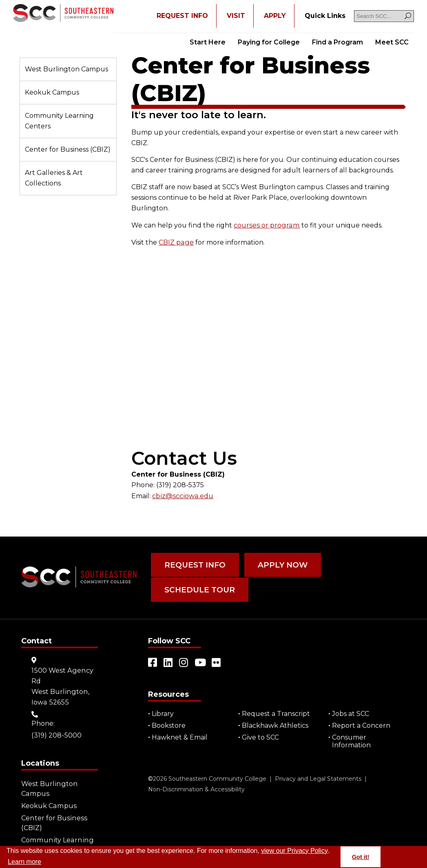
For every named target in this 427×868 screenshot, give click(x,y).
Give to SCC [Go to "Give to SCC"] (261, 734)
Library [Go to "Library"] (163, 710)
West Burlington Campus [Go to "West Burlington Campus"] (66, 69)
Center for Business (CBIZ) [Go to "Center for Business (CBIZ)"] (68, 149)
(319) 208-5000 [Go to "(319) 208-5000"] (56, 732)
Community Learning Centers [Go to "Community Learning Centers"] (59, 121)
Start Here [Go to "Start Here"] (208, 42)
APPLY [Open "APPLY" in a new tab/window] (275, 16)
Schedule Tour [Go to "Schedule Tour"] (198, 587)
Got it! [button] (361, 857)
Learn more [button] (24, 862)
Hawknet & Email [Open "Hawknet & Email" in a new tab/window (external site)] (180, 734)
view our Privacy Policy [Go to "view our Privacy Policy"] (294, 851)
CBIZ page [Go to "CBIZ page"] (176, 242)
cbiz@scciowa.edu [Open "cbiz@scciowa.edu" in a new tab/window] (182, 495)
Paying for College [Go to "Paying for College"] (269, 42)
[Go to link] (63, 14)
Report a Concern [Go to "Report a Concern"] (362, 722)
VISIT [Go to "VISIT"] (236, 16)
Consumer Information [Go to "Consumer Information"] (352, 738)
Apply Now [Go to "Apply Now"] (279, 563)
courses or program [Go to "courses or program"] (266, 225)
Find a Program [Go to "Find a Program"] (337, 42)
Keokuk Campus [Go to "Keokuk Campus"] (52, 92)
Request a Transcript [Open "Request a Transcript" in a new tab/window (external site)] (276, 710)
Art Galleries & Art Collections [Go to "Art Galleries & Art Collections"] (54, 178)
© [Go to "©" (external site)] (150, 775)
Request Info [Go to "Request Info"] (194, 563)
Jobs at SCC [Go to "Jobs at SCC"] (351, 710)
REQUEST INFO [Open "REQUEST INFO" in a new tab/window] (182, 16)
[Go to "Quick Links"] (325, 16)
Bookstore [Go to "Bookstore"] (169, 722)
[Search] (408, 16)
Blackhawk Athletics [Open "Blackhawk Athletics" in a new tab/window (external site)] (275, 722)
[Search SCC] (384, 16)
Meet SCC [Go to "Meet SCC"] (392, 42)
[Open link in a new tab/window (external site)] (153, 659)
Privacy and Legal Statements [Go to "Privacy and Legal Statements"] (318, 775)
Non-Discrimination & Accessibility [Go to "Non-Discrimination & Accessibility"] (196, 786)
